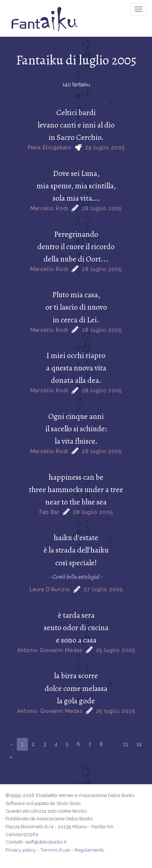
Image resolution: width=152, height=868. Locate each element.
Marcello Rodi (49, 208)
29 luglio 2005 (105, 148)
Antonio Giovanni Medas (50, 650)
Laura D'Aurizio (50, 589)
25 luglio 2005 (116, 650)
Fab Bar (50, 512)
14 (139, 744)
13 (125, 744)
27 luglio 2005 (103, 589)
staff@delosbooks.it (46, 842)
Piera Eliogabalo (50, 148)
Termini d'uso (55, 850)
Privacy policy (21, 850)
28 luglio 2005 (102, 208)
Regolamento (89, 850)
